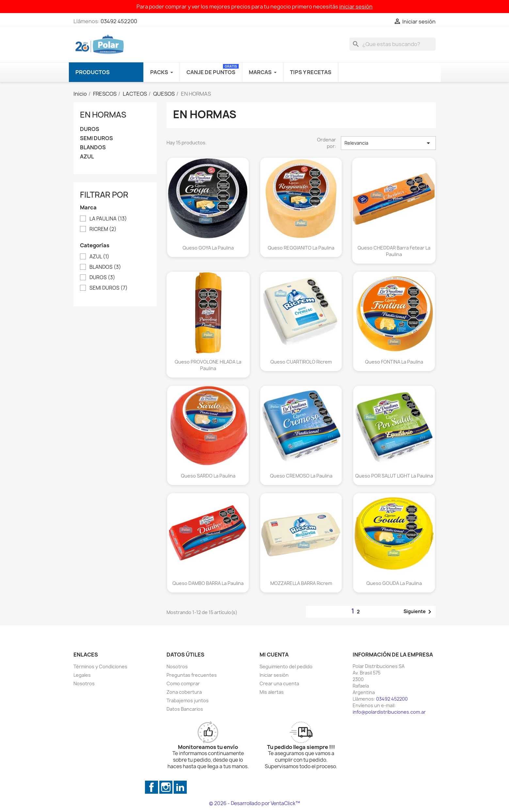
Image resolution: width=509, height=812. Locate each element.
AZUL (87, 157)
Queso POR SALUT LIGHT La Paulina (394, 476)
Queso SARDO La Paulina (208, 476)
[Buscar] (392, 44)
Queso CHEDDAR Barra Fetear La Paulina (394, 251)
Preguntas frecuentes (192, 675)
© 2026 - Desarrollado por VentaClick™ (254, 803)
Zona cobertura (184, 692)
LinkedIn (180, 787)
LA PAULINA (108, 219)
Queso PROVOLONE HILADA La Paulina (208, 365)
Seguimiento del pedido (286, 666)
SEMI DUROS (96, 138)
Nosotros (84, 683)
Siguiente (419, 612)
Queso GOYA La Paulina (208, 248)
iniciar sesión (356, 7)
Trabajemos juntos (188, 700)
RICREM (103, 229)
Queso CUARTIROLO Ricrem (301, 362)
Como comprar (183, 683)
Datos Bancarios (185, 709)
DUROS (90, 129)
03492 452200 (119, 21)
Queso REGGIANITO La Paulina (301, 248)
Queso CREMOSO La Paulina (301, 476)
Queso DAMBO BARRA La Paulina (208, 583)
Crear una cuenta (279, 683)
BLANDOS (93, 147)
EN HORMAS (103, 115)
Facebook (151, 787)
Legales (82, 675)
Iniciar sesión (274, 675)
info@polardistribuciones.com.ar (389, 712)
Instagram (166, 787)
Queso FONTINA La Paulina (394, 362)
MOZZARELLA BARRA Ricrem (301, 583)
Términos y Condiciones (100, 666)
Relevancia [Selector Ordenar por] (388, 143)
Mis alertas (272, 692)
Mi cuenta (274, 655)
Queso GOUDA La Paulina (394, 583)
